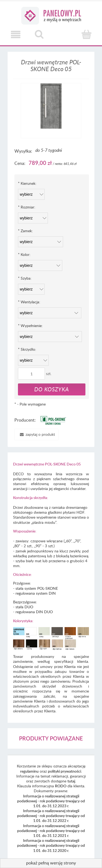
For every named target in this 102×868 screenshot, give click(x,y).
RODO (61, 786)
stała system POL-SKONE (37, 588)
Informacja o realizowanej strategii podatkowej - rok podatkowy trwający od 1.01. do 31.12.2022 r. (51, 816)
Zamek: (25, 231)
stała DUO (24, 607)
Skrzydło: (27, 349)
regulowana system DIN (36, 593)
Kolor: (24, 254)
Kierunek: (27, 183)
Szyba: (25, 278)
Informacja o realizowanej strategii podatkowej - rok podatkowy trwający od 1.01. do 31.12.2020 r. (51, 845)
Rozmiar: (27, 207)
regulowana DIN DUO (34, 612)
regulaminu (29, 771)
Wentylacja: (29, 302)
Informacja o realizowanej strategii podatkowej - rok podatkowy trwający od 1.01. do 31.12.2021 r (51, 831)
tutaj (71, 781)
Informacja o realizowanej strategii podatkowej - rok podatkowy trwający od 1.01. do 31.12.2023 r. (51, 801)
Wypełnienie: (30, 326)
